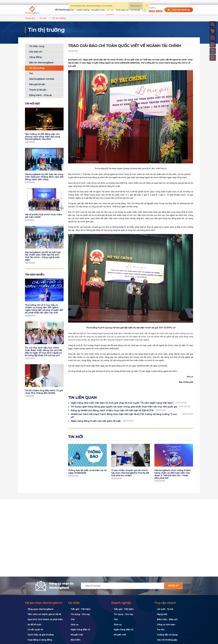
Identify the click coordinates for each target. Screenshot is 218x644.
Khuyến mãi (98, 10)
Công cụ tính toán (166, 624)
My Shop (157, 2)
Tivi (31, 73)
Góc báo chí (36, 51)
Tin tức (110, 10)
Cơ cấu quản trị (35, 629)
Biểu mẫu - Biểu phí (167, 619)
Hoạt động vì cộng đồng (40, 640)
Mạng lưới (162, 614)
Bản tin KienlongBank (41, 62)
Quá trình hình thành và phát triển (45, 619)
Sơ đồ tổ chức (34, 624)
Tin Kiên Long (37, 46)
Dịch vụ (75, 624)
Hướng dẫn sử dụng (167, 635)
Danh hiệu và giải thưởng (41, 635)
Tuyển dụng (83, 10)
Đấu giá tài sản (37, 84)
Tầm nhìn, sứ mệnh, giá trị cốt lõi (44, 614)
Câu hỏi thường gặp (167, 640)
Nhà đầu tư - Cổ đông (128, 10)
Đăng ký (173, 586)
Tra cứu (161, 629)
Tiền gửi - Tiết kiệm (81, 609)
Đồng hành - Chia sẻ (40, 95)
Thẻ (73, 619)
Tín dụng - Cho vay (80, 614)
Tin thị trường (37, 68)
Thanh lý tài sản (38, 89)
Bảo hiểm (76, 640)
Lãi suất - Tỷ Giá (165, 609)
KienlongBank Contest (42, 78)
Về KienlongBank (64, 10)
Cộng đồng (35, 57)
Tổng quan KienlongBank (40, 609)
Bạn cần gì (53, 2)
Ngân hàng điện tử (80, 629)
